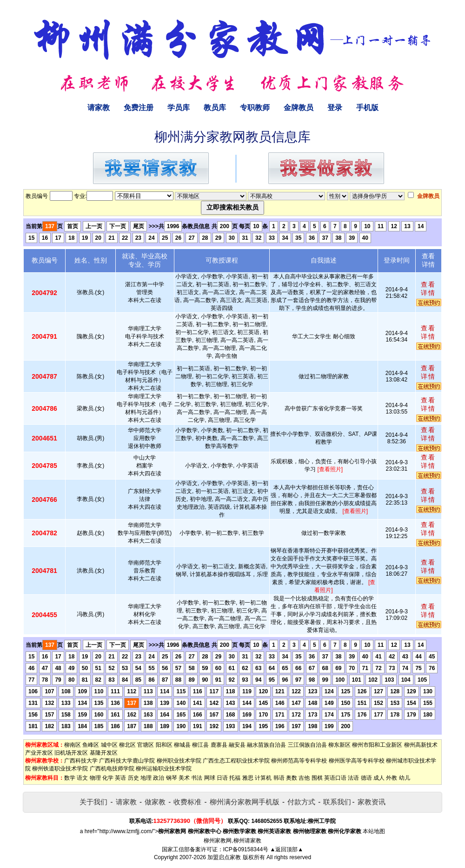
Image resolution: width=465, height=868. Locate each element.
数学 (70, 778)
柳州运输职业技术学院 (164, 769)
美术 (184, 778)
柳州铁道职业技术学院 (60, 769)
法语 (353, 778)
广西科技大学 (81, 761)
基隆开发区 (104, 753)
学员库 (179, 108)
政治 (159, 778)
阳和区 (164, 745)
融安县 (237, 745)
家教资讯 (372, 802)
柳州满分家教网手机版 (245, 802)
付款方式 (301, 802)
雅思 (248, 778)
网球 (210, 778)
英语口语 (335, 778)
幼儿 (405, 778)
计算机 (263, 778)
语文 (82, 778)
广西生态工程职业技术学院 (236, 761)
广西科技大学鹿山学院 (127, 761)
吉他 (304, 778)
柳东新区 (339, 745)
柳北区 (127, 745)
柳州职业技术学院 (179, 761)
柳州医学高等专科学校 (357, 761)
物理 (95, 778)
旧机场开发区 (71, 753)
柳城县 (182, 745)
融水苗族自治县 (266, 745)
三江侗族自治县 (307, 745)
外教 (392, 778)
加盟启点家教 (224, 857)
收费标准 (187, 802)
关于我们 (93, 802)
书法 (197, 778)
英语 (120, 778)
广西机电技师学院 (112, 769)
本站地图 (374, 831)
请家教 (99, 108)
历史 (133, 778)
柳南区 (73, 745)
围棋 (317, 778)
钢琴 (172, 778)
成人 (379, 778)
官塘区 (146, 745)
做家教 (155, 802)
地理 (146, 778)
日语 (222, 778)
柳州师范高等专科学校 (299, 761)
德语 (366, 778)
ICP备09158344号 (246, 849)
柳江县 (200, 745)
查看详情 (428, 289)
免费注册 (139, 108)
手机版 (367, 108)
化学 (108, 778)
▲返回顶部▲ (286, 849)
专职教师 (255, 108)
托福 (235, 778)
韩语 (279, 778)
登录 (335, 108)
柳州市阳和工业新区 (377, 745)
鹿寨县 (219, 745)
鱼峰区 (91, 745)
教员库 (215, 108)
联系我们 (337, 802)
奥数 (292, 778)
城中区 (109, 745)
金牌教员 (299, 108)
